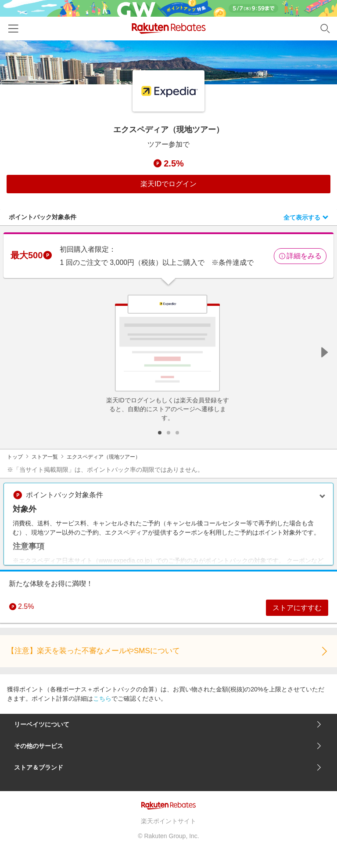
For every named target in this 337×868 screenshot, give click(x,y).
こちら (102, 699)
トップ (15, 457)
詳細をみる (300, 256)
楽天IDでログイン (168, 184)
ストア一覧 (45, 457)
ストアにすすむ (297, 608)
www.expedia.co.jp (124, 561)
